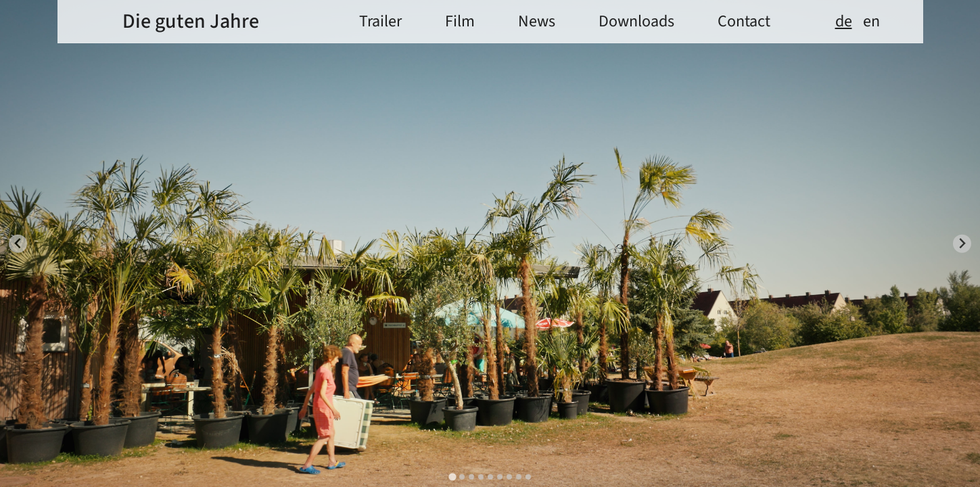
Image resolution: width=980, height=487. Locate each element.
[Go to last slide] (18, 244)
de (844, 22)
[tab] (452, 477)
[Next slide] (962, 244)
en (871, 22)
